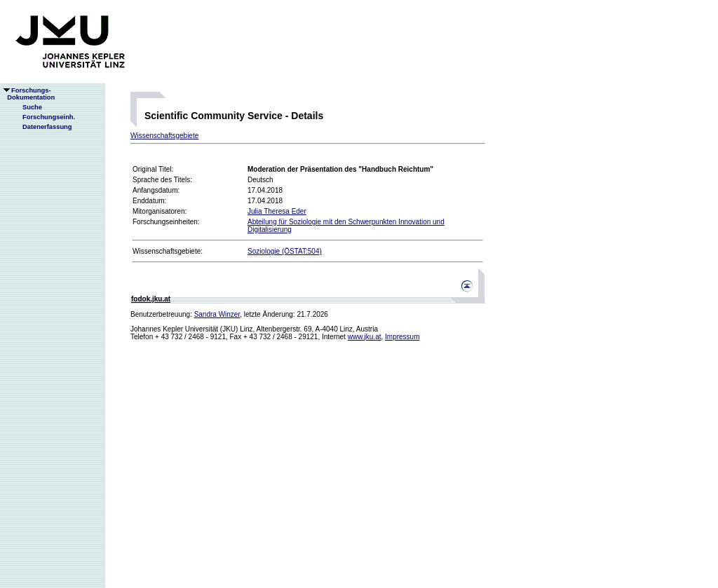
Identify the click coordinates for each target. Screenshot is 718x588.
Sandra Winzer (217, 314)
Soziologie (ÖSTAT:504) (285, 251)
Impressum (402, 337)
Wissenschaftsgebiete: (168, 251)
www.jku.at (365, 337)
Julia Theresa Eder (277, 211)
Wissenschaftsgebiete (164, 136)
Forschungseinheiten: (166, 222)
